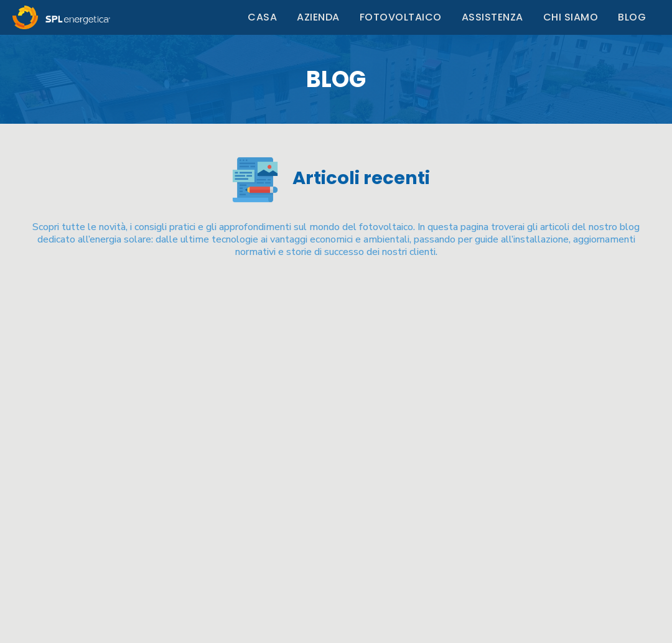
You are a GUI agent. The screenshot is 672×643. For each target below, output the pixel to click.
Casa (262, 17)
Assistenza (492, 17)
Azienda (318, 17)
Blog (632, 17)
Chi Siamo (571, 17)
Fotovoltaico (401, 17)
